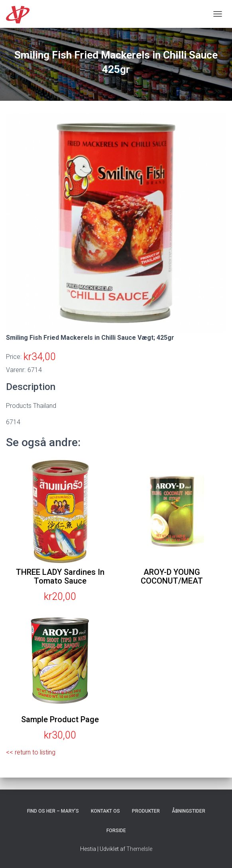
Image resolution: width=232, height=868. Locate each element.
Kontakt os (105, 811)
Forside (116, 831)
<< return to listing (31, 752)
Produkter (146, 811)
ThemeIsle (139, 849)
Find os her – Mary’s (53, 811)
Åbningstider (189, 811)
